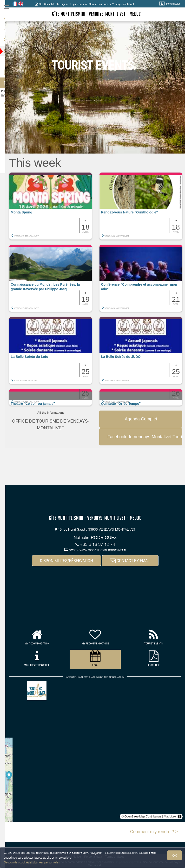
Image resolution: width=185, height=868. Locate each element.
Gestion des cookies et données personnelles (32, 862)
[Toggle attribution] (180, 817)
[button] (58, 208)
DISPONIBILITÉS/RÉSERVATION (70, 561)
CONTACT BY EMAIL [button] (134, 561)
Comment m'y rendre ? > (154, 832)
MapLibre (170, 817)
